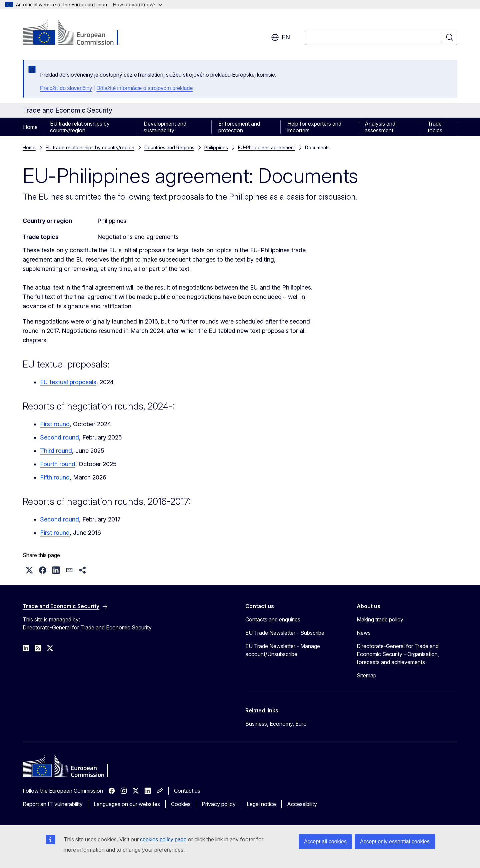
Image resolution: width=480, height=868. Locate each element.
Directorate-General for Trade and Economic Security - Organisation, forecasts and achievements (398, 654)
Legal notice (261, 804)
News (364, 633)
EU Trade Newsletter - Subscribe (285, 633)
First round (55, 424)
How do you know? (138, 4)
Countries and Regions (169, 147)
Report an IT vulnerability (53, 804)
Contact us (187, 791)
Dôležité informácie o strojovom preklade (144, 88)
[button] (29, 570)
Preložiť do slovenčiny (66, 88)
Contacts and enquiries (273, 619)
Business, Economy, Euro (276, 724)
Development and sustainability (165, 127)
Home (30, 127)
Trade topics (435, 127)
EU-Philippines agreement (266, 147)
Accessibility (302, 804)
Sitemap (366, 675)
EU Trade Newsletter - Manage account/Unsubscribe (283, 650)
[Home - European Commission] (76, 33)
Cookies (181, 804)
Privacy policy (219, 804)
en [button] (280, 37)
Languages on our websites (127, 804)
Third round (56, 451)
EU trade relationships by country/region (80, 127)
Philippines (216, 147)
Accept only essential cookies (395, 842)
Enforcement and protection (239, 127)
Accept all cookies (325, 842)
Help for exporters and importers (314, 127)
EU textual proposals (68, 382)
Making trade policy (380, 619)
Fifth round (55, 477)
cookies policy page (163, 840)
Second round (59, 437)
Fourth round (58, 464)
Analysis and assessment (380, 127)
